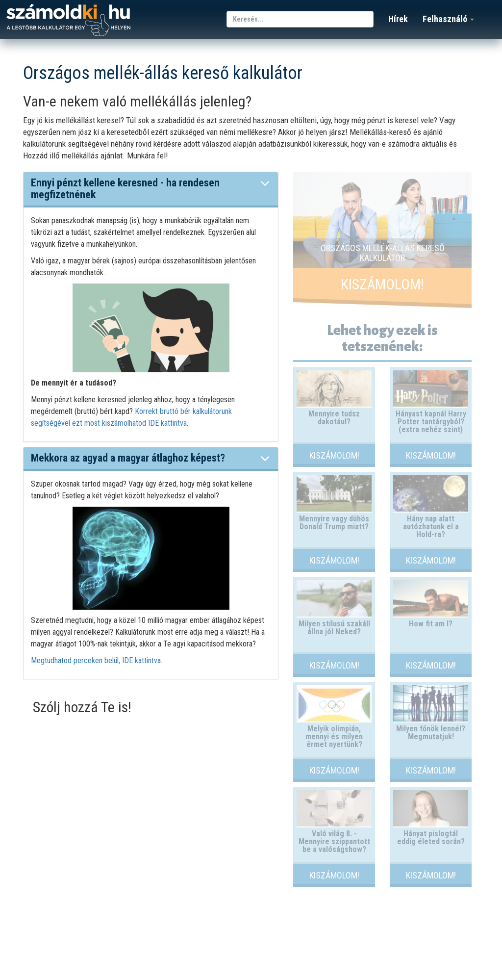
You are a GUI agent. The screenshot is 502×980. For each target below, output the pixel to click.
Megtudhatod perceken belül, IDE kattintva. (97, 660)
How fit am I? (431, 624)
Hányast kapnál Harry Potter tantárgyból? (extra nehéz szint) (431, 422)
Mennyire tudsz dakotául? (334, 418)
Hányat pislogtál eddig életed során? (431, 838)
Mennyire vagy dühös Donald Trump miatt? (334, 523)
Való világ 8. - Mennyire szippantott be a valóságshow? (334, 841)
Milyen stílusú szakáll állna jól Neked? (334, 628)
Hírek (398, 19)
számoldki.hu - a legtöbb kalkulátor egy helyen (68, 20)
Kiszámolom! (382, 284)
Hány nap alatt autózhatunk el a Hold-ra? (431, 527)
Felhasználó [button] (448, 19)
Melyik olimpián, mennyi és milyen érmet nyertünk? (334, 736)
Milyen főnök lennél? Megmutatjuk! (431, 733)
